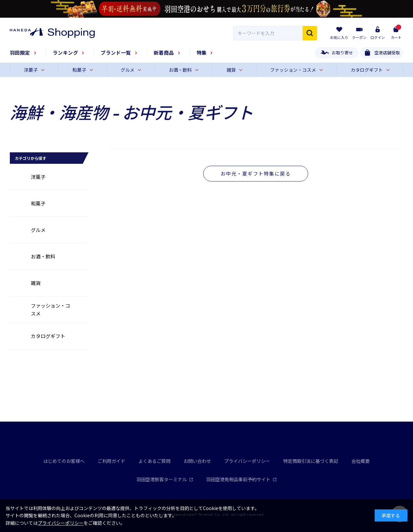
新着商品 (164, 53)
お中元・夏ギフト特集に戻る (256, 173)
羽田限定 (20, 53)
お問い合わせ (197, 461)
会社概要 (361, 461)
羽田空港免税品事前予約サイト (241, 479)
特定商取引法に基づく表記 (311, 461)
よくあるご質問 (154, 461)
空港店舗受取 (387, 53)
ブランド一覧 (116, 53)
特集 (202, 53)
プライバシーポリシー (247, 461)
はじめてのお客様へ (64, 461)
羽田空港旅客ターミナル (165, 479)
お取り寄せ (342, 53)
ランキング (65, 53)
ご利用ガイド (111, 461)
